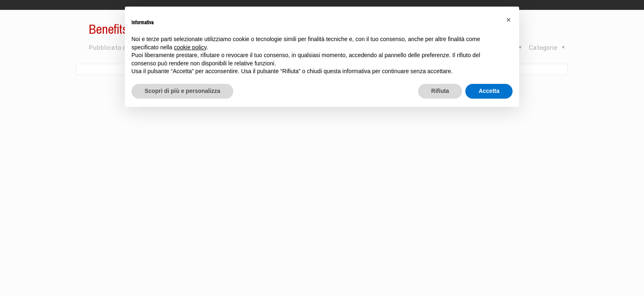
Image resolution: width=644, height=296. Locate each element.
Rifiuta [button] (440, 91)
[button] (508, 20)
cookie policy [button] (190, 47)
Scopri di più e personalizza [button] (182, 91)
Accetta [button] (489, 91)
